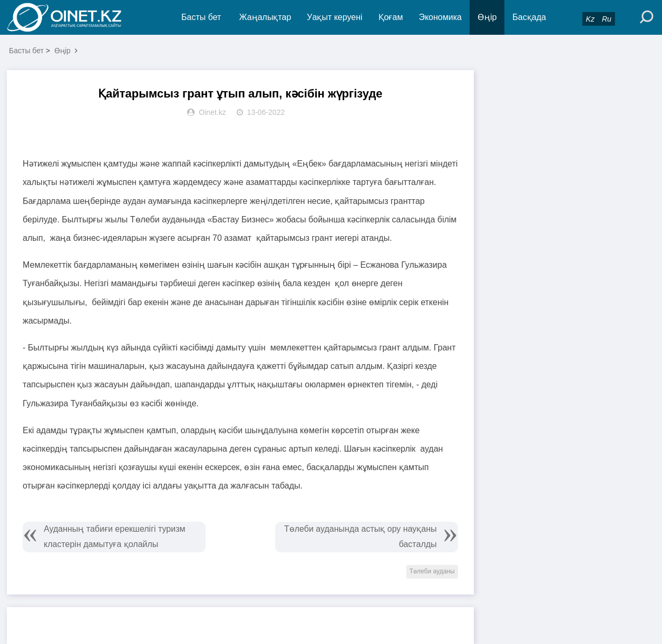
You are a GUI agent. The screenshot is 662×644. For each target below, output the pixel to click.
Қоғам (391, 17)
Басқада (529, 17)
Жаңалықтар (265, 17)
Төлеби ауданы (432, 571)
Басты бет (201, 17)
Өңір (487, 17)
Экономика (440, 17)
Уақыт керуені (334, 17)
